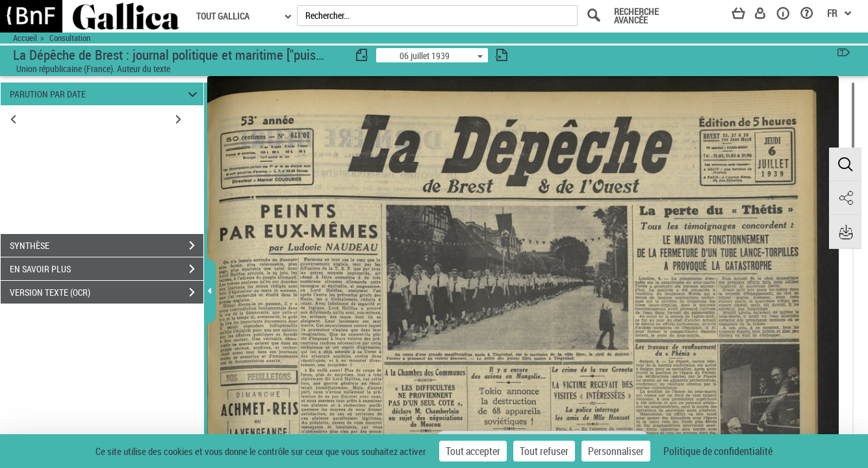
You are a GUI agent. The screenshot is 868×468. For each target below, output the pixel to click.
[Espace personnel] (766, 16)
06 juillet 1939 (425, 56)
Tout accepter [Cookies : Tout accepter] (473, 451)
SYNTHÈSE (107, 246)
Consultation (70, 38)
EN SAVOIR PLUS (107, 269)
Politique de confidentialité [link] (718, 451)
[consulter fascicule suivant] (502, 55)
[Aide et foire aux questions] (811, 16)
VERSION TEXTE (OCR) (107, 292)
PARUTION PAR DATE (106, 94)
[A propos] (787, 16)
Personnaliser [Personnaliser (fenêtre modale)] (616, 451)
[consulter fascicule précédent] (363, 55)
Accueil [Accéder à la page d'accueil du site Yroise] (25, 38)
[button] (845, 164)
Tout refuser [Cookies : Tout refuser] (544, 451)
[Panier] (745, 16)
